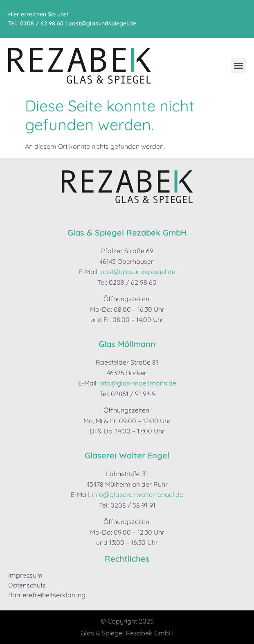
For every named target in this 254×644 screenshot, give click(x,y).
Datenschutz (27, 585)
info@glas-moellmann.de (138, 383)
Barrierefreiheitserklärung (47, 595)
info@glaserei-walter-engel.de (138, 494)
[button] (238, 66)
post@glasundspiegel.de (102, 23)
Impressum (25, 575)
